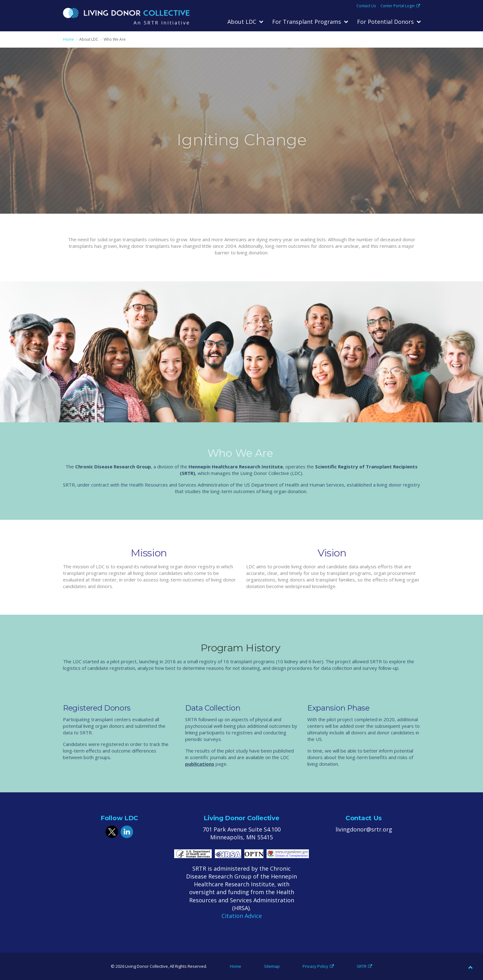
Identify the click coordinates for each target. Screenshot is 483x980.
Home (236, 966)
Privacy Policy (318, 966)
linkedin (127, 832)
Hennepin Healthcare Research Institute (236, 467)
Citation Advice (242, 916)
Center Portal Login (400, 6)
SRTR (364, 966)
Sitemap (272, 966)
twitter (112, 832)
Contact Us (366, 6)
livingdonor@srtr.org (364, 829)
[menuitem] (245, 22)
